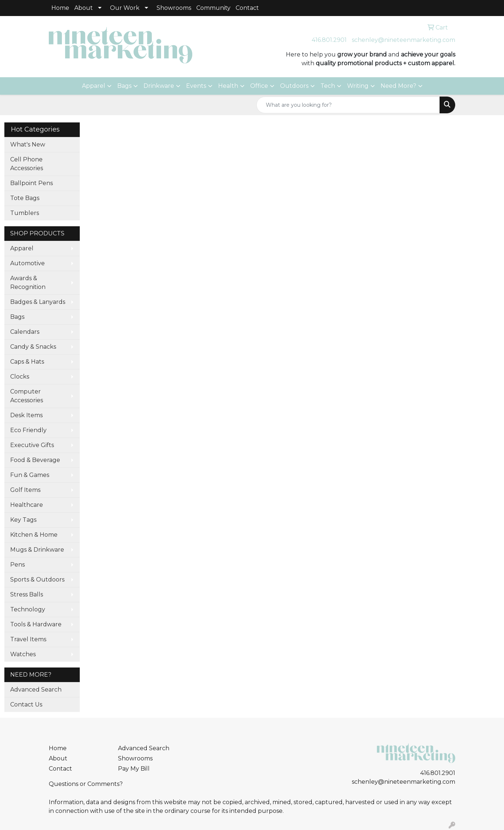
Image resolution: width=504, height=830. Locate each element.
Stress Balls (27, 594)
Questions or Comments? (86, 784)
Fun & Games (30, 475)
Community (213, 8)
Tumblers (25, 213)
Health (228, 86)
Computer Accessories (27, 396)
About (84, 8)
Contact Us (26, 704)
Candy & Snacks (33, 347)
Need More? (398, 86)
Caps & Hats (27, 362)
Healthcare (27, 505)
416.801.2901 (329, 40)
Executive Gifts (32, 445)
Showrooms (174, 8)
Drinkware (159, 86)
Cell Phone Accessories (27, 164)
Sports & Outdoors (37, 580)
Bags (124, 86)
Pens (17, 565)
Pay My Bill (134, 769)
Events (196, 86)
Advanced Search (36, 690)
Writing (358, 86)
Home (60, 8)
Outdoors (294, 86)
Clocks (20, 377)
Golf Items (25, 490)
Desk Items (26, 415)
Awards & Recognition (28, 283)
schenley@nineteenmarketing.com (403, 40)
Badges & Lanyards (38, 302)
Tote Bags (25, 198)
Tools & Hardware (36, 624)
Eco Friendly (28, 430)
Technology (28, 609)
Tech (328, 86)
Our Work (125, 8)
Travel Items (28, 639)
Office (259, 86)
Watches (23, 654)
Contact (247, 8)
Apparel (94, 86)
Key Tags (23, 520)
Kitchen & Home (34, 535)
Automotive (27, 263)
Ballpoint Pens (31, 183)
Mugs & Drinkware (37, 550)
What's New (28, 144)
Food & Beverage (35, 460)
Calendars (25, 332)
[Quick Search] (348, 105)
